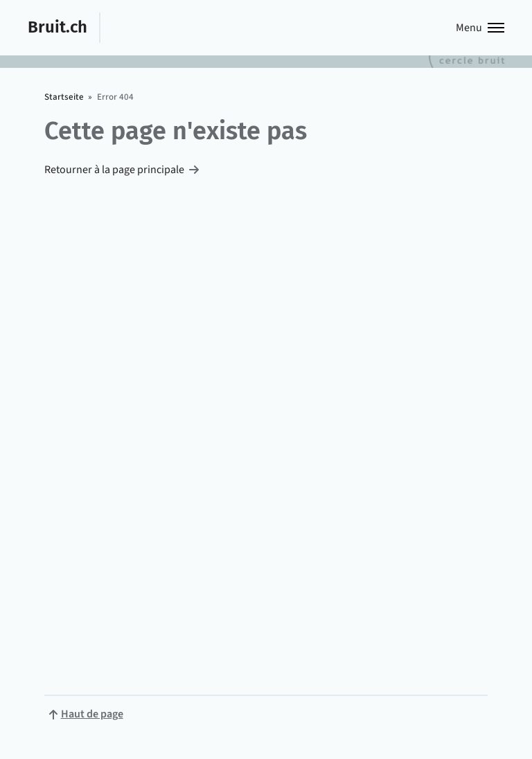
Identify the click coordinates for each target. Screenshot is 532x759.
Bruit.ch (57, 27)
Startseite (64, 97)
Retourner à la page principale (114, 170)
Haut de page (92, 714)
